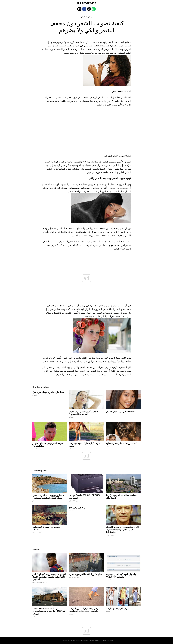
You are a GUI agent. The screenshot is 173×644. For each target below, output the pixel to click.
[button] (34, 3)
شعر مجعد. (69, 53)
